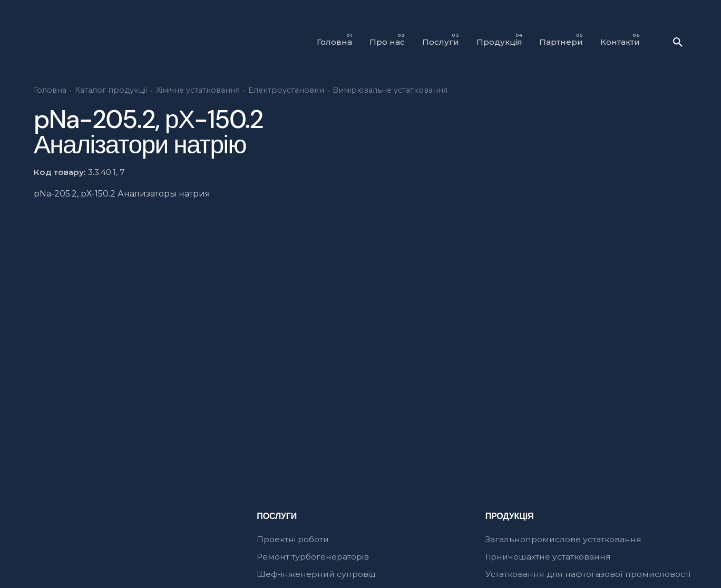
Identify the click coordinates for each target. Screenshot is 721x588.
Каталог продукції (111, 90)
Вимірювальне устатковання (390, 90)
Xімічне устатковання (198, 90)
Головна (50, 90)
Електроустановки (286, 90)
